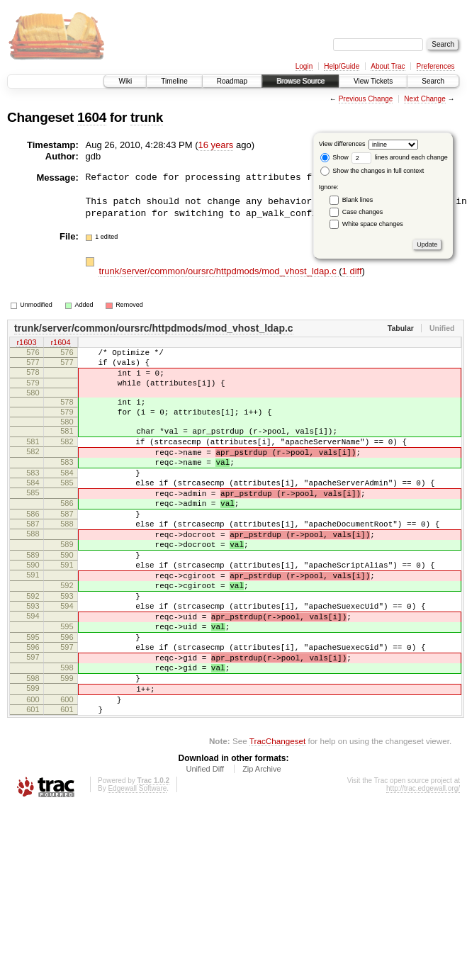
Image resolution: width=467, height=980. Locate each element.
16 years (216, 145)
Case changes (363, 212)
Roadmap (232, 81)
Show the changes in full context (372, 171)
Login (304, 66)
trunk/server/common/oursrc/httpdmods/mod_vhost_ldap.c (219, 271)
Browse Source (300, 81)
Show (334, 157)
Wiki (125, 81)
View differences (342, 144)
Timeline (174, 81)
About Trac (388, 66)
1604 (92, 117)
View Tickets (373, 81)
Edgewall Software (137, 863)
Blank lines (358, 200)
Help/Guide (342, 66)
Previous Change (366, 99)
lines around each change (400, 157)
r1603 (26, 343)
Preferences (436, 66)
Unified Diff (205, 843)
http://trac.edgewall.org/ (423, 863)
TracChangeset (277, 815)
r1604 (60, 343)
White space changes (373, 224)
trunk (147, 117)
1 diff (352, 271)
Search (433, 81)
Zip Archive (261, 843)
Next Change (424, 99)
